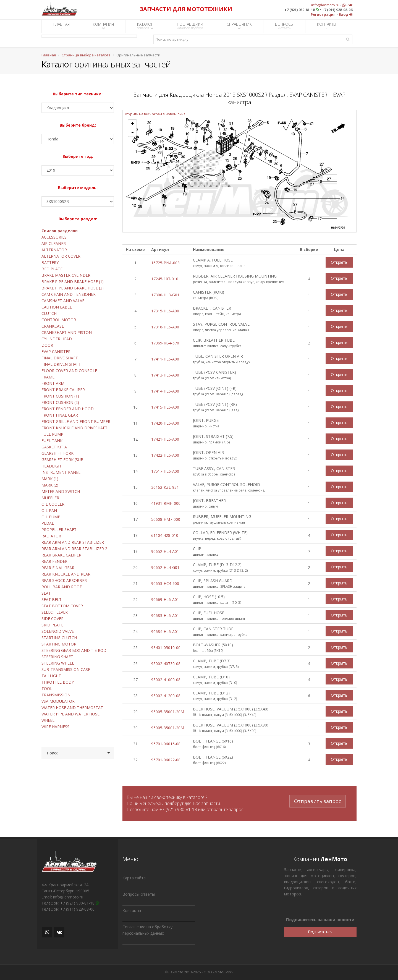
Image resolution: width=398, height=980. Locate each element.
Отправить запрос (318, 801)
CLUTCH (49, 313)
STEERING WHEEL (58, 663)
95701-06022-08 (166, 760)
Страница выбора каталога (86, 55)
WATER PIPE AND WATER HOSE (70, 714)
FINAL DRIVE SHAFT (60, 358)
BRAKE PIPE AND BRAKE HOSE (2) (73, 288)
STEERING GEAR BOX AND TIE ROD (74, 650)
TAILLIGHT (51, 676)
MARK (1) (50, 479)
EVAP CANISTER (56, 352)
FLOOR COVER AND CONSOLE (69, 371)
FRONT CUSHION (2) (60, 402)
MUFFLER (50, 498)
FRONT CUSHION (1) (60, 396)
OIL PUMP (51, 517)
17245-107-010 (165, 279)
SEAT (46, 593)
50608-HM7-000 (166, 519)
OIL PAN (49, 510)
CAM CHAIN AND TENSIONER (69, 294)
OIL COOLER (53, 504)
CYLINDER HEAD (57, 339)
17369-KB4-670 (165, 343)
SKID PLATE (52, 625)
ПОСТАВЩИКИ (190, 26)
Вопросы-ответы (139, 894)
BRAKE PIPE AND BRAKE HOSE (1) (73, 282)
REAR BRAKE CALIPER (61, 555)
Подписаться (320, 932)
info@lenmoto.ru (325, 5)
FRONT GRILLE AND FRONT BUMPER (76, 421)
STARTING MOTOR (59, 644)
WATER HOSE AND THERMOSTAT (72, 708)
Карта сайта (134, 878)
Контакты (132, 910)
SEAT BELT (52, 599)
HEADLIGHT (52, 466)
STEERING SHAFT (57, 657)
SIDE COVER (53, 619)
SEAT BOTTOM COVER (62, 606)
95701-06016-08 (166, 744)
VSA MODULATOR (58, 701)
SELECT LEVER (55, 612)
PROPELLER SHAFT (59, 530)
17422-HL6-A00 (165, 455)
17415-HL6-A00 (165, 407)
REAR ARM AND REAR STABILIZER (73, 542)
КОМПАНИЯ (103, 26)
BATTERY (50, 262)
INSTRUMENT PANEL (61, 472)
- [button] (132, 132)
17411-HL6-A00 (165, 359)
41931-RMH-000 (166, 503)
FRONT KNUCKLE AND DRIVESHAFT (74, 428)
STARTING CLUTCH (59, 638)
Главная (49, 55)
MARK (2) (50, 485)
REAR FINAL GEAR (58, 568)
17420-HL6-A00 (165, 423)
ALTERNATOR (54, 250)
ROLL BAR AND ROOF (62, 587)
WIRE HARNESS (55, 727)
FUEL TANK (52, 441)
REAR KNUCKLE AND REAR (66, 574)
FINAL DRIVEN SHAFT (61, 364)
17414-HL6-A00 (165, 391)
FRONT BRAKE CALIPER (63, 390)
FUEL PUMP (52, 434)
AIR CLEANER (54, 243)
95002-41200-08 (166, 696)
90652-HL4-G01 (165, 567)
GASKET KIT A (54, 447)
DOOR (47, 345)
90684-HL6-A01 (165, 632)
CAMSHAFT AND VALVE (63, 301)
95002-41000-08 (166, 680)
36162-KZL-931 (165, 487)
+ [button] (133, 124)
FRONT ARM (53, 383)
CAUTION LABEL (57, 307)
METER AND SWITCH (61, 491)
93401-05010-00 (166, 648)
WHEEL (48, 720)
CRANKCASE (53, 326)
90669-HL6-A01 (165, 599)
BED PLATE (52, 269)
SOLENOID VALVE (58, 631)
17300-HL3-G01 (165, 295)
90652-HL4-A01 (165, 551)
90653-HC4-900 (165, 583)
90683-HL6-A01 (165, 616)
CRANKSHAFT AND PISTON (67, 332)
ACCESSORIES (54, 237)
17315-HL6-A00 (165, 311)
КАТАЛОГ (145, 26)
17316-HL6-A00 (165, 327)
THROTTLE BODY (58, 682)
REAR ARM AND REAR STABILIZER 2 (74, 549)
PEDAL (48, 523)
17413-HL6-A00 (165, 375)
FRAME (48, 377)
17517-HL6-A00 (165, 471)
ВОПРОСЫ (284, 26)
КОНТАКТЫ (327, 26)
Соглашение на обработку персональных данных (147, 930)
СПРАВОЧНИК (239, 26)
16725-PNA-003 (165, 263)
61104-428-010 (165, 535)
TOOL (47, 688)
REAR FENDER (54, 561)
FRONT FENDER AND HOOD (68, 409)
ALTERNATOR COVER (61, 256)
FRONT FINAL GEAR (60, 415)
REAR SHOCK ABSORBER (64, 580)
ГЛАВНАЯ (61, 26)
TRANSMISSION (56, 695)
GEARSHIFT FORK (57, 453)
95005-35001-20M (168, 712)
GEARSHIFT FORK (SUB (62, 460)
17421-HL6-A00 (165, 439)
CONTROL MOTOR (59, 320)
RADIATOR (51, 536)
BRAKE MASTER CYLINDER (66, 275)
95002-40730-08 (166, 664)
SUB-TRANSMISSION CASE (66, 669)
